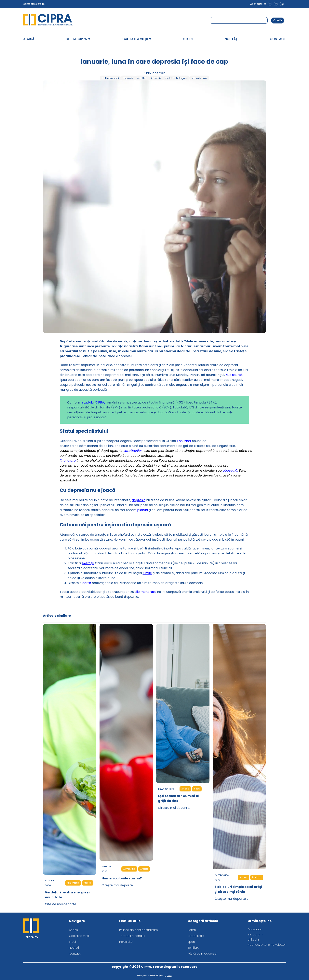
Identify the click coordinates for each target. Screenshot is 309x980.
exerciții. (88, 563)
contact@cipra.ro (34, 4)
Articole (88, 883)
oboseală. (230, 470)
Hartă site (126, 942)
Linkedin (253, 940)
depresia (139, 500)
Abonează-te (258, 4)
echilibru (142, 78)
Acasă (29, 39)
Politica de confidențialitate (139, 930)
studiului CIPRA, (93, 402)
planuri (142, 510)
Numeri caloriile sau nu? (122, 878)
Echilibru (257, 877)
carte (87, 583)
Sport (197, 789)
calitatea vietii (110, 78)
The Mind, (184, 441)
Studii (188, 39)
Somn (192, 930)
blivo (169, 976)
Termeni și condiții (132, 936)
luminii (147, 573)
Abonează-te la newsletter (267, 945)
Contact (278, 39)
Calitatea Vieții (79, 936)
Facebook (255, 929)
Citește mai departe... (61, 904)
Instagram (255, 934)
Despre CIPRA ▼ (78, 39)
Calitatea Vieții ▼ (137, 39)
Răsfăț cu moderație (202, 954)
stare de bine (199, 78)
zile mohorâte (146, 592)
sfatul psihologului (176, 78)
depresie (128, 78)
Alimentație (73, 883)
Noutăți (231, 39)
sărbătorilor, (133, 451)
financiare (68, 461)
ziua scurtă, (234, 375)
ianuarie (156, 78)
